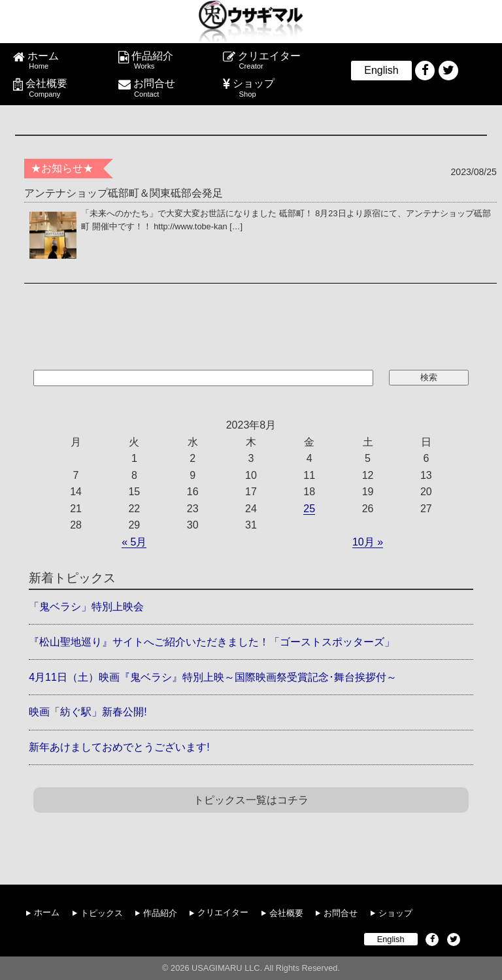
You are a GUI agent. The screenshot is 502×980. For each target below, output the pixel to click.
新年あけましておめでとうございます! (119, 747)
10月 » (368, 542)
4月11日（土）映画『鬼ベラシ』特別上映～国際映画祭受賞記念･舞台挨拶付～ (213, 677)
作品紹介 (174, 61)
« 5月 (134, 542)
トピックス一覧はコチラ (251, 800)
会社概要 (69, 88)
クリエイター (280, 61)
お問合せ (175, 88)
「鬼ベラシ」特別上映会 (86, 607)
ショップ (277, 88)
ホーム (70, 61)
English (381, 70)
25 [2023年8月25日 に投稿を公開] (309, 509)
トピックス (102, 912)
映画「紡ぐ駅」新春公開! (88, 712)
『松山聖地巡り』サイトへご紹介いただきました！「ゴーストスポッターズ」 (212, 642)
